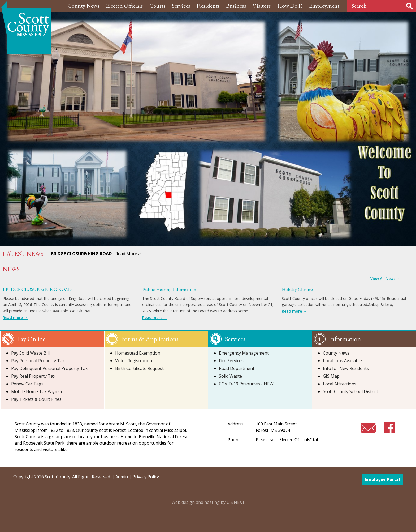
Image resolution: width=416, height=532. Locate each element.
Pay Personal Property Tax (38, 361)
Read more (15, 318)
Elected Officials (124, 6)
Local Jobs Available (342, 361)
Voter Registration (134, 361)
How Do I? (290, 6)
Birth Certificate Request (139, 368)
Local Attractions (340, 384)
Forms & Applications (150, 339)
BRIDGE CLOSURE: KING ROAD (37, 289)
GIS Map (331, 376)
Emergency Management (244, 353)
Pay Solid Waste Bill (30, 353)
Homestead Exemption (138, 353)
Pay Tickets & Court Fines (36, 399)
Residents (208, 6)
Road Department (237, 368)
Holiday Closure (297, 289)
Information (345, 339)
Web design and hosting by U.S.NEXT (208, 502)
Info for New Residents (346, 368)
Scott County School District (350, 391)
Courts (157, 6)
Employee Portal (383, 479)
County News (84, 6)
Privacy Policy (146, 477)
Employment (324, 6)
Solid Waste (230, 376)
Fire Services (231, 361)
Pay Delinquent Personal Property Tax (49, 368)
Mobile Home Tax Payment (38, 391)
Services (181, 6)
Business (236, 6)
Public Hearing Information (169, 289)
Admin (122, 477)
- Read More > (96, 254)
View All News (385, 278)
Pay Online (31, 339)
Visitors (262, 6)
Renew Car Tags (27, 384)
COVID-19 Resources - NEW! (247, 384)
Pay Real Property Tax (33, 376)
